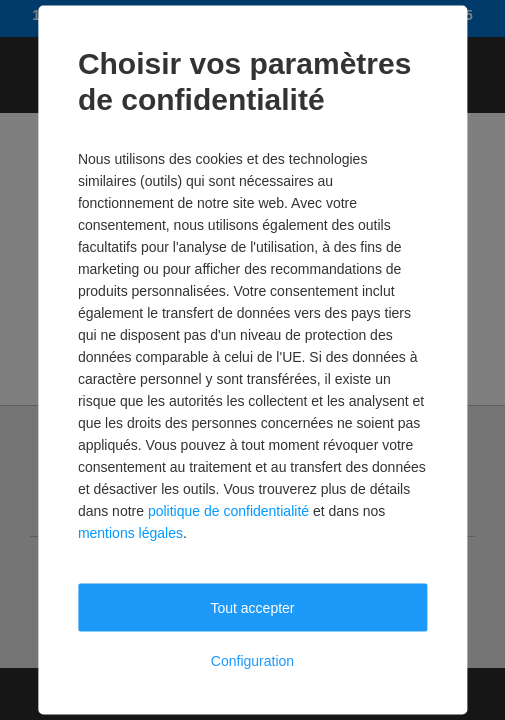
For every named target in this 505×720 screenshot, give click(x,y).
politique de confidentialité (228, 511)
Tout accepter (252, 608)
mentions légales (130, 533)
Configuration (252, 661)
